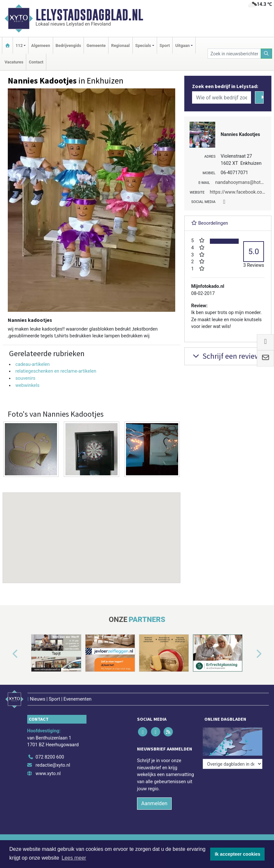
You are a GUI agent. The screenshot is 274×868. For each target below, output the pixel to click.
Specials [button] (143, 45)
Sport (165, 45)
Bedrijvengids (68, 45)
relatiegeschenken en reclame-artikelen (56, 371)
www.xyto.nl (48, 774)
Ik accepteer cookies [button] (238, 854)
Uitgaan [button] (182, 45)
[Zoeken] (267, 54)
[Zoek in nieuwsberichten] (234, 54)
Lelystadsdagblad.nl (89, 15)
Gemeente (96, 45)
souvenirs (25, 378)
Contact (36, 62)
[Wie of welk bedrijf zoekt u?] (222, 97)
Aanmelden (154, 803)
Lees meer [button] (74, 858)
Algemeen (40, 45)
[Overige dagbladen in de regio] (233, 764)
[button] (92, 532)
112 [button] (19, 45)
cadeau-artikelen (32, 364)
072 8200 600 (50, 757)
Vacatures (14, 62)
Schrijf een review (226, 356)
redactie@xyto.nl (53, 765)
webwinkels (27, 385)
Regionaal (120, 45)
